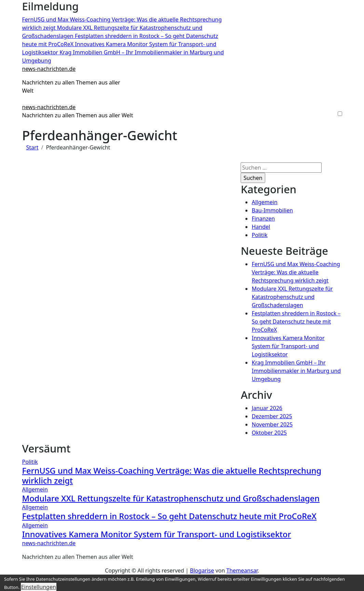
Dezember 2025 (272, 416)
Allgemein (264, 202)
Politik (259, 235)
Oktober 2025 (269, 433)
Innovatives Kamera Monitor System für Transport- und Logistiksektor (288, 346)
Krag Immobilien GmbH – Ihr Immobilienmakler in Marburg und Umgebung (296, 371)
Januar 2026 (267, 408)
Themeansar (242, 570)
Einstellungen (39, 587)
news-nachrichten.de (49, 69)
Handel (261, 227)
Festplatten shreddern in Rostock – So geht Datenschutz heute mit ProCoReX (296, 321)
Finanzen (263, 219)
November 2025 (272, 424)
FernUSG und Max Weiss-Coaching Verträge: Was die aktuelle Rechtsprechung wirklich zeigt (296, 272)
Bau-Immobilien (272, 210)
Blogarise (202, 570)
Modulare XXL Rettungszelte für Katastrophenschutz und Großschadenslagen (292, 297)
